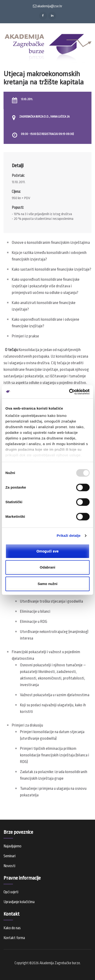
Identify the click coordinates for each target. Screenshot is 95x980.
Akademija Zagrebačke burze (60, 963)
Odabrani (47, 567)
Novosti (9, 866)
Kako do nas (12, 928)
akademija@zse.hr (48, 6)
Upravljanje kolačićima (19, 902)
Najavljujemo (12, 846)
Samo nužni (47, 584)
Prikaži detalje (69, 535)
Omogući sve (47, 551)
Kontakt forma (14, 938)
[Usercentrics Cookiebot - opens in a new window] (69, 392)
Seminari (10, 856)
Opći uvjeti (11, 892)
